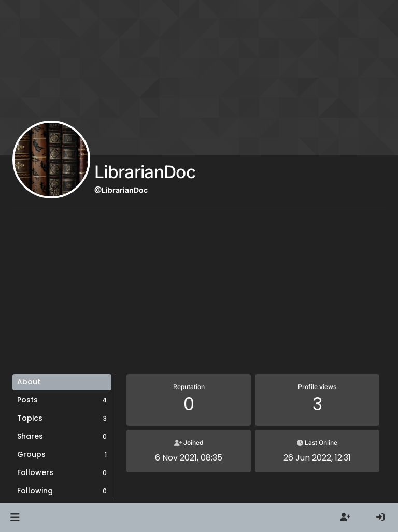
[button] (15, 517)
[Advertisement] (199, 296)
